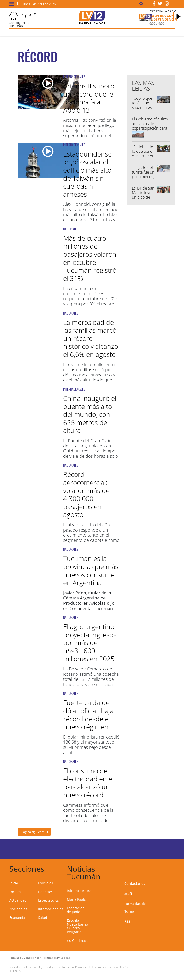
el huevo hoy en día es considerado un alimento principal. (90, 608)
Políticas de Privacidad (56, 958)
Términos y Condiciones (24, 958)
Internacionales (51, 909)
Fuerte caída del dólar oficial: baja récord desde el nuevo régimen (88, 715)
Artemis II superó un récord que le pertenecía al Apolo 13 (89, 98)
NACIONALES (71, 229)
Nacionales (18, 909)
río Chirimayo (78, 940)
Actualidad (18, 900)
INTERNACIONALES (74, 77)
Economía (17, 917)
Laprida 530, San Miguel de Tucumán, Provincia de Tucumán (65, 967)
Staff (128, 894)
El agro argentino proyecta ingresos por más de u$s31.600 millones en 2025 (90, 642)
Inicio (14, 883)
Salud (43, 917)
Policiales (46, 883)
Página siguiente (33, 832)
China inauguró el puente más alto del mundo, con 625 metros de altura (90, 414)
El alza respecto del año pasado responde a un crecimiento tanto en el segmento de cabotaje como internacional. (91, 535)
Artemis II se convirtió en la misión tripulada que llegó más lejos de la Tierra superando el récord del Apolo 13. (90, 130)
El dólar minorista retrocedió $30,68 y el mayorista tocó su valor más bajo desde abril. (91, 745)
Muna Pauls (76, 899)
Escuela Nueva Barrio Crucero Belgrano (77, 926)
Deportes (45, 892)
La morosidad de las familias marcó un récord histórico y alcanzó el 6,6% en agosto (91, 338)
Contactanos (135, 884)
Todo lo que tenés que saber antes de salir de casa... (142, 107)
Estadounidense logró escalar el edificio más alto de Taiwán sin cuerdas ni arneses (87, 174)
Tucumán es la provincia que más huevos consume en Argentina (91, 570)
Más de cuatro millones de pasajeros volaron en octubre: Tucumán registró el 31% (90, 258)
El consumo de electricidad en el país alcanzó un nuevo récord (88, 783)
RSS (127, 921)
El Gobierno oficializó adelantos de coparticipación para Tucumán (150, 126)
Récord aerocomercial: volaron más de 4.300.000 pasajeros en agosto (86, 494)
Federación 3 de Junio (77, 910)
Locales (15, 892)
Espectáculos (49, 900)
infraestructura (79, 891)
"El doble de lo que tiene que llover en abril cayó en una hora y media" (143, 158)
